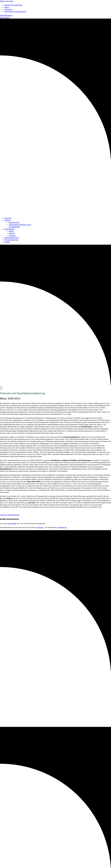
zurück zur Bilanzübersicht (10, 515)
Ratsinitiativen (10, 229)
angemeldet (12, 523)
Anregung (12, 235)
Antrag (11, 231)
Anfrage (12, 233)
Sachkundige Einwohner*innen (20, 225)
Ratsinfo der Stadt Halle (13, 5)
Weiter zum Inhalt (7, 1)
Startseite (8, 218)
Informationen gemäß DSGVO (15, 11)
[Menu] (1, 388)
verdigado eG (62, 527)
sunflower (40, 527)
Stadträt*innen (14, 222)
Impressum (8, 9)
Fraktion (7, 220)
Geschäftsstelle (14, 227)
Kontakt (7, 242)
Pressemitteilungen (11, 240)
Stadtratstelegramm (12, 238)
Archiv (7, 7)
